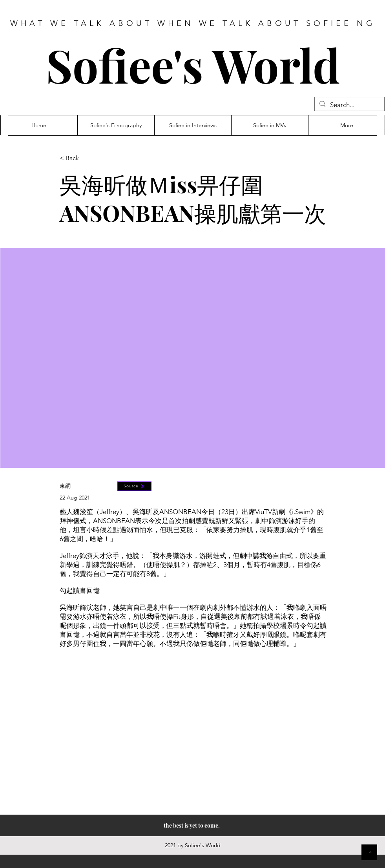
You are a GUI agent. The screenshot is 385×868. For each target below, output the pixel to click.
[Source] (134, 486)
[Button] (369, 852)
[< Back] (86, 158)
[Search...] (349, 105)
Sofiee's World (193, 65)
